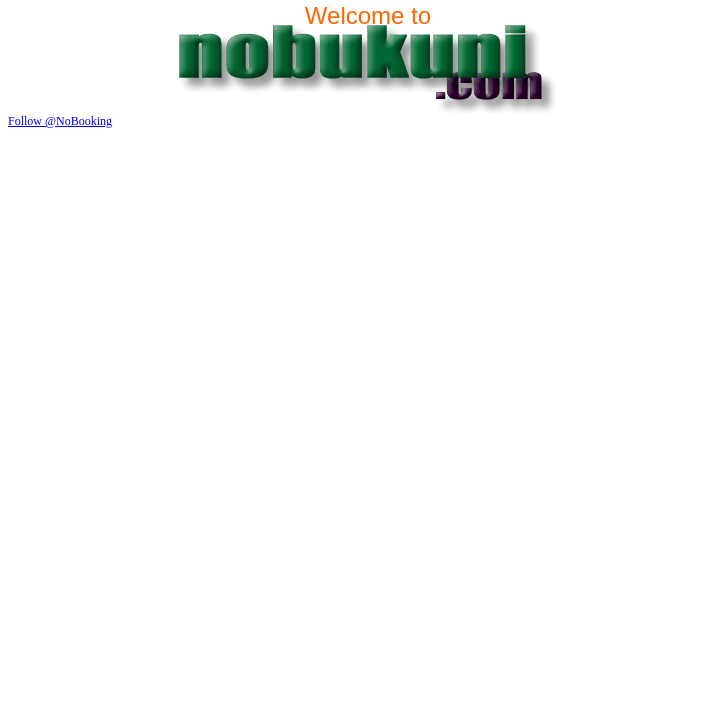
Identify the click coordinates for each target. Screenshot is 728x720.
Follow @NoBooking (60, 121)
